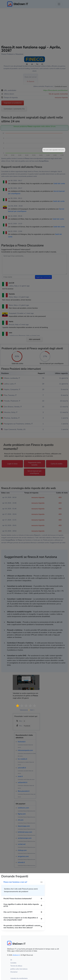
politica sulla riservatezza (19, 969)
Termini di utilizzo (16, 966)
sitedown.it (16, 955)
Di (11, 960)
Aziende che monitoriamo (19, 978)
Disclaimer (14, 972)
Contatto (13, 963)
